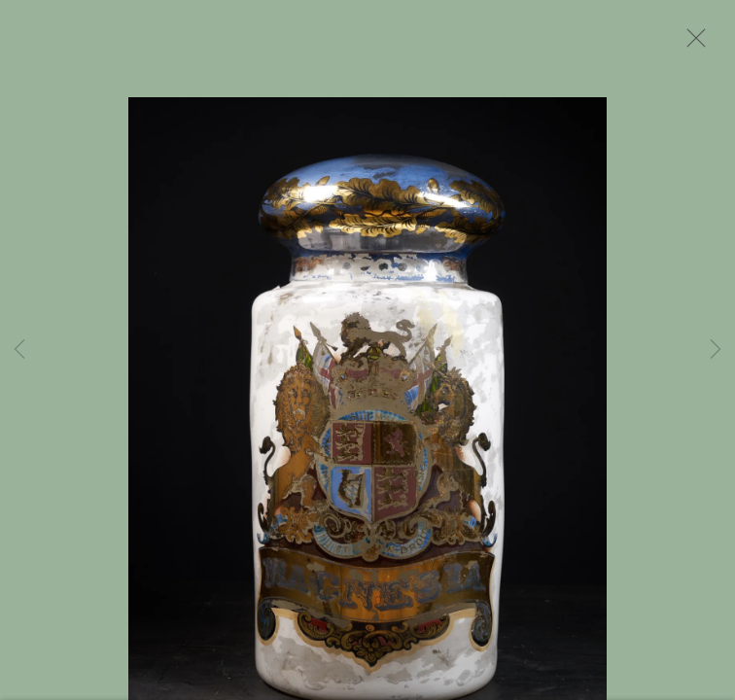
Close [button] (691, 44)
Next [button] (716, 350)
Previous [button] (19, 350)
